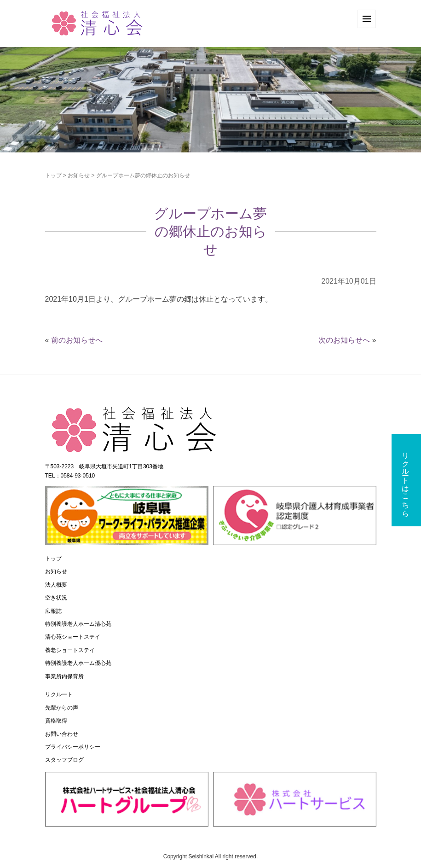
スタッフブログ (64, 760)
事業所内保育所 (64, 676)
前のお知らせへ (77, 340)
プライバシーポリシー (73, 747)
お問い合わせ (62, 734)
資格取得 (56, 721)
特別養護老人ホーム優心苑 (78, 663)
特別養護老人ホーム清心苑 (78, 624)
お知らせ (79, 175)
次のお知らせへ (344, 340)
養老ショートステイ (70, 650)
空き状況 (56, 598)
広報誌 (53, 611)
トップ (53, 175)
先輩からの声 (62, 708)
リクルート (59, 694)
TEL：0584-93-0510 (70, 476)
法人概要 (56, 585)
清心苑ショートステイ (73, 637)
